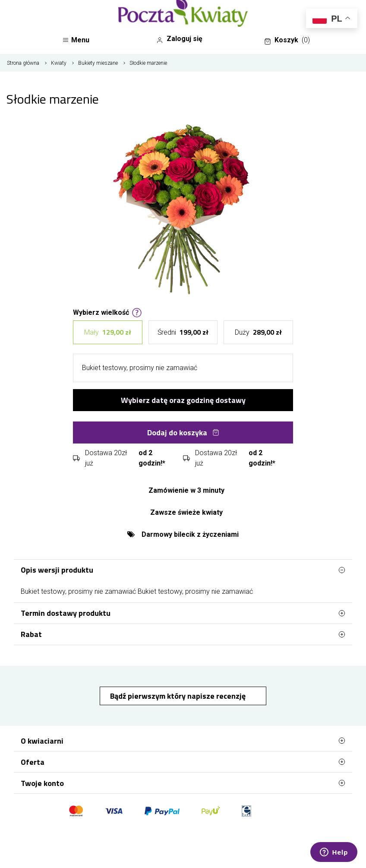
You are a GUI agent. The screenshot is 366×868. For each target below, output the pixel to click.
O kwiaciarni (183, 741)
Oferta (183, 762)
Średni (183, 332)
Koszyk (287, 40)
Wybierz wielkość (107, 312)
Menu (76, 40)
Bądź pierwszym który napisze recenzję (179, 696)
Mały (108, 332)
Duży (258, 332)
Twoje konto (183, 783)
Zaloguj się (179, 39)
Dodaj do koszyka (183, 432)
